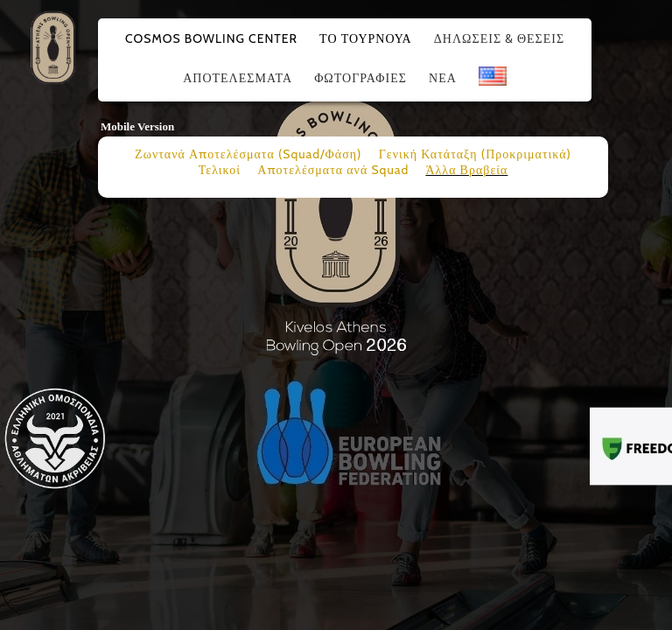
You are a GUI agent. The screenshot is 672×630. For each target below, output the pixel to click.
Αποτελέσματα (238, 78)
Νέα (443, 78)
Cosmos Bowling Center (211, 38)
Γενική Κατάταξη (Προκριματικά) (475, 154)
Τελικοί (220, 170)
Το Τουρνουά (366, 38)
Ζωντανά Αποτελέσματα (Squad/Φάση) (248, 154)
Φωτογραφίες (360, 78)
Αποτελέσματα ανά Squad (333, 170)
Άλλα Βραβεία (466, 170)
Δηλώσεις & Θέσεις (499, 38)
